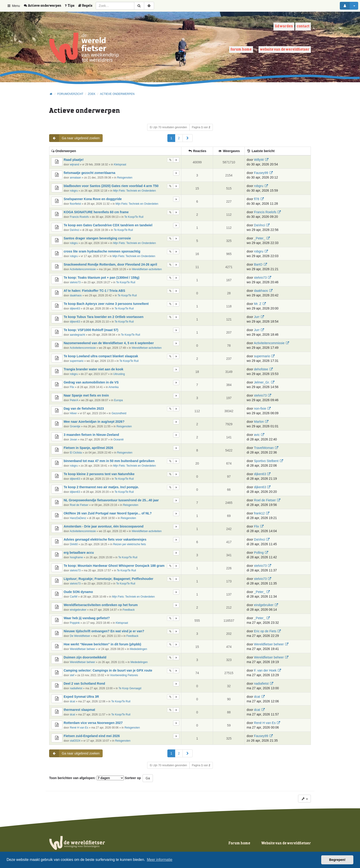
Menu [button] (13, 6)
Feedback (129, 610)
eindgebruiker (78, 610)
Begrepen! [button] (337, 860)
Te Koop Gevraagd (130, 688)
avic (257, 435)
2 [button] (179, 138)
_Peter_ (260, 238)
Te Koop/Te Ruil (134, 217)
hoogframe (76, 557)
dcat (72, 701)
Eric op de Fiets (265, 631)
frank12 (259, 513)
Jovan (73, 440)
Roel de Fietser (79, 505)
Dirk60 (74, 544)
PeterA (74, 400)
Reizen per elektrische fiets (130, 544)
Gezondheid (119, 413)
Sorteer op (133, 778)
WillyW (259, 160)
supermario (77, 361)
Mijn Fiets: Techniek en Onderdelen (135, 191)
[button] (188, 138)
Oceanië (118, 440)
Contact (303, 26)
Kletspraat (120, 165)
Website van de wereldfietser (285, 50)
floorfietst (75, 204)
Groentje (75, 426)
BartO (258, 264)
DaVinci (75, 230)
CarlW (74, 597)
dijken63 (75, 309)
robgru (74, 191)
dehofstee (261, 369)
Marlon (259, 422)
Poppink (75, 623)
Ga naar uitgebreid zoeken (75, 138)
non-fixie (260, 408)
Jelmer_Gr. (262, 382)
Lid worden (284, 26)
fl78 (257, 199)
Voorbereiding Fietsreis (124, 675)
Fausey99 (261, 173)
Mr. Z (258, 304)
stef (72, 675)
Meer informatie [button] (159, 860)
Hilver (73, 413)
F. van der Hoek (265, 670)
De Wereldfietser (80, 636)
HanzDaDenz (78, 518)
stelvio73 (75, 282)
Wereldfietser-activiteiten (147, 269)
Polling (259, 553)
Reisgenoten (125, 178)
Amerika (114, 387)
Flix (72, 387)
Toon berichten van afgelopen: (87, 778)
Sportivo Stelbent (266, 461)
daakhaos (76, 295)
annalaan (75, 178)
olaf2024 (75, 741)
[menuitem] (44, 6)
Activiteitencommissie (83, 269)
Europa (118, 400)
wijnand (74, 165)
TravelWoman (264, 448)
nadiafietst (76, 688)
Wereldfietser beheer (82, 649)
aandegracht (77, 335)
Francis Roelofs (79, 217)
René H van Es (79, 728)
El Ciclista (76, 453)
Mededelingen (139, 649)
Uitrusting (119, 374)
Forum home (241, 50)
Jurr (257, 317)
